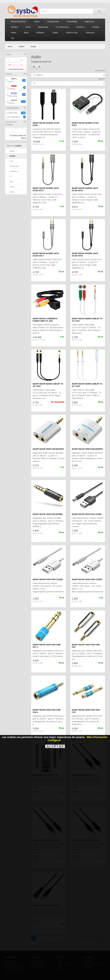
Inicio (10, 46)
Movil (28, 27)
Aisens (14, 80)
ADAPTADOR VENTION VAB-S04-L (47, 711)
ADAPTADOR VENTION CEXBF (87, 514)
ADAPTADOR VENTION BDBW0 (87, 449)
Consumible (72, 21)
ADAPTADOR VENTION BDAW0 (48, 449)
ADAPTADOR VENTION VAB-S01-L (47, 646)
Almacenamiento (19, 21)
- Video (11, 192)
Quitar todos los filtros (18, 137)
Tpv (13, 38)
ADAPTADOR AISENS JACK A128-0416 (85, 189)
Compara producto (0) (41, 62)
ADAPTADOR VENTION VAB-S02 (86, 646)
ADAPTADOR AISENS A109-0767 (85, 124)
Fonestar (14, 87)
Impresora (89, 21)
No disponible (14, 117)
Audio (33, 46)
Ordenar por (100, 71)
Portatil (96, 27)
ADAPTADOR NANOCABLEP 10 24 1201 (87, 320)
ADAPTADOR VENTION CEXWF (87, 579)
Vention (14, 102)
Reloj (26, 33)
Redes (14, 33)
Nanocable (14, 94)
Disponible (13, 113)
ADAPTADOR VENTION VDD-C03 (86, 711)
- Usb (10, 182)
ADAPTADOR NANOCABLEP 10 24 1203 (87, 385)
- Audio (11, 156)
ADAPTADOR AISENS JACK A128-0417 (46, 254)
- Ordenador (13, 166)
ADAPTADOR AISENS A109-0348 (46, 124)
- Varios (11, 187)
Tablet (55, 33)
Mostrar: (102, 79)
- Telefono (12, 171)
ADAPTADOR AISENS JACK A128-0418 (85, 254)
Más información (97, 737)
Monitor (14, 27)
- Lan (10, 161)
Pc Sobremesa (62, 27)
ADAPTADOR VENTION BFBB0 (48, 514)
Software (40, 33)
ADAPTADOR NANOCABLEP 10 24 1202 (48, 385)
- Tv (9, 176)
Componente (53, 21)
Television (90, 33)
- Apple (11, 151)
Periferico (80, 27)
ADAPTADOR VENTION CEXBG (48, 579)
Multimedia (43, 27)
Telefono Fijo (72, 33)
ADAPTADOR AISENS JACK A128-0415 (46, 189)
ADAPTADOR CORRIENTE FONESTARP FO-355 (45, 320)
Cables (37, 21)
